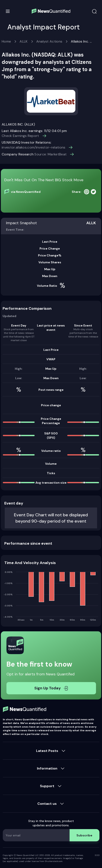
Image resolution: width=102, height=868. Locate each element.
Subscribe (84, 835)
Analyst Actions (49, 41)
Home (6, 41)
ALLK (24, 41)
